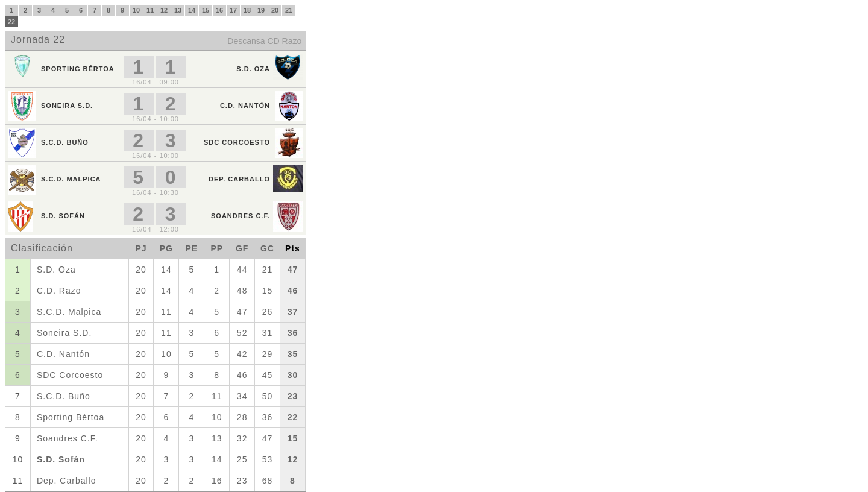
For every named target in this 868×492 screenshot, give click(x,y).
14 (192, 10)
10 (136, 10)
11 (150, 10)
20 (275, 10)
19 (261, 10)
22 (11, 22)
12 (164, 10)
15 (206, 10)
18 (247, 10)
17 (233, 10)
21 (289, 10)
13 (178, 10)
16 (219, 10)
